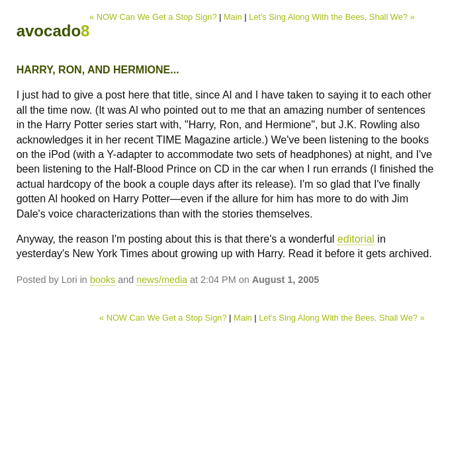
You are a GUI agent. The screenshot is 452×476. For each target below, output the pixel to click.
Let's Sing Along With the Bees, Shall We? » (332, 17)
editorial (356, 239)
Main (233, 17)
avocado (53, 31)
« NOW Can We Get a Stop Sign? (153, 17)
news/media (162, 280)
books (103, 280)
